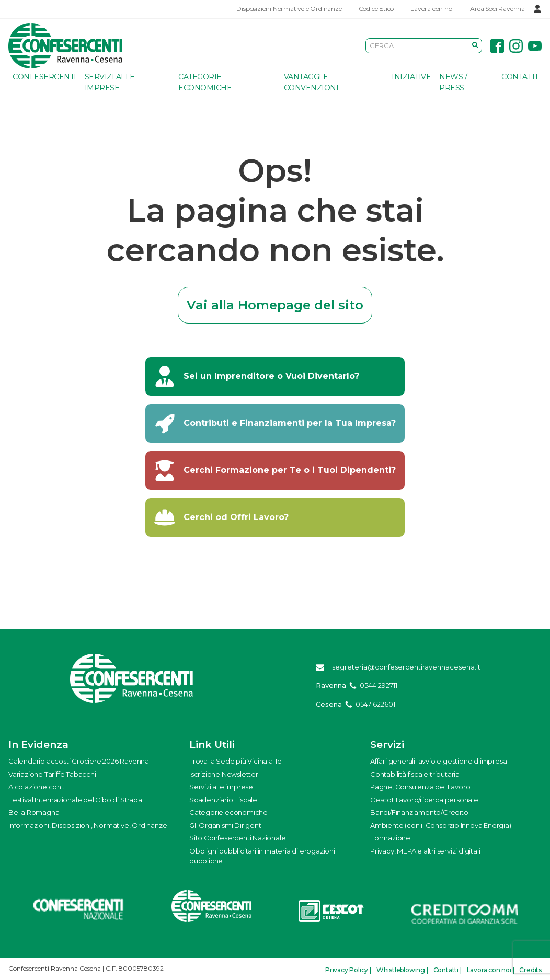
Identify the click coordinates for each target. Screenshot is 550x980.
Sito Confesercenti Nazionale (237, 838)
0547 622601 (375, 704)
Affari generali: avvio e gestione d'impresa (438, 761)
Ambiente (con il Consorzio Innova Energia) (441, 825)
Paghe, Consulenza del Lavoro (420, 787)
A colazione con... (37, 787)
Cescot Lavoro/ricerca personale (424, 800)
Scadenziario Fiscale (223, 800)
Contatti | (448, 970)
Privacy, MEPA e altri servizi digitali (425, 851)
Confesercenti (44, 77)
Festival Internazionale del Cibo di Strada (75, 800)
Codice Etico (376, 9)
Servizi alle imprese (110, 82)
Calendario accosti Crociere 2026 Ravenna (79, 761)
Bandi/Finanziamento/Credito (419, 812)
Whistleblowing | (402, 970)
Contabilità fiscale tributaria (415, 774)
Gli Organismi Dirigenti (226, 825)
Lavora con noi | (491, 970)
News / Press (453, 82)
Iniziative (411, 77)
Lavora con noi (432, 9)
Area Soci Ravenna (497, 9)
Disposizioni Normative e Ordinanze (289, 9)
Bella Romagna (34, 812)
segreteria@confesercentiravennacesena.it (406, 667)
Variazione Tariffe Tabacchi (52, 774)
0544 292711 (379, 685)
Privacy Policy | (348, 970)
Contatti (519, 77)
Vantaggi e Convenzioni (311, 82)
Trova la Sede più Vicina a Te (236, 761)
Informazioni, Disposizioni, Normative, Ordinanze (88, 825)
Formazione (390, 838)
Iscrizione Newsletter (224, 774)
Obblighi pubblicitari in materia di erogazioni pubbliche (262, 856)
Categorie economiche (205, 82)
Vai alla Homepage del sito (275, 305)
